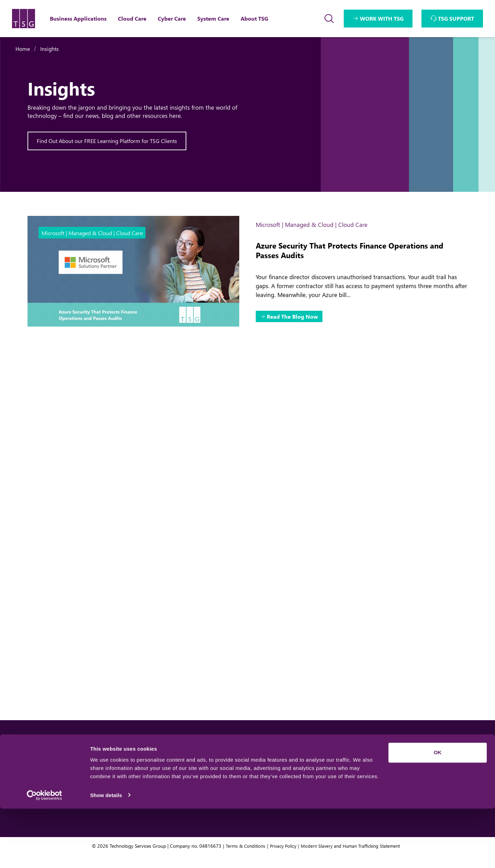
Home (23, 49)
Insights (49, 49)
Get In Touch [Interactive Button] (68, 771)
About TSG (312, 766)
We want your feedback (432, 766)
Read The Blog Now (293, 317)
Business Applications (197, 766)
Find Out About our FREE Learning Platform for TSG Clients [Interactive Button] (107, 141)
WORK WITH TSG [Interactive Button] (382, 18)
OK (438, 812)
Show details (106, 854)
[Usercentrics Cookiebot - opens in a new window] (45, 855)
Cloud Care (183, 781)
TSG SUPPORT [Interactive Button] (456, 18)
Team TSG (311, 781)
